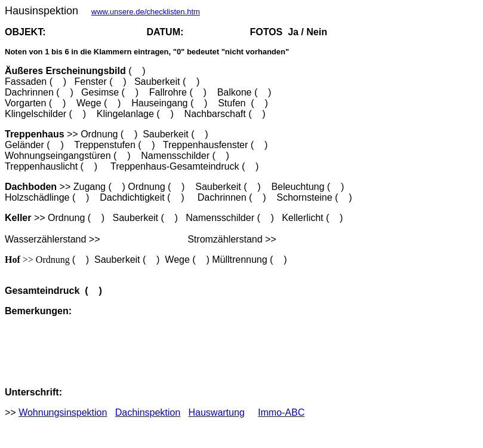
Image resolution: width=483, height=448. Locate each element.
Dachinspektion (148, 412)
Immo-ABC (281, 412)
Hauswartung (216, 412)
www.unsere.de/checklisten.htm (146, 12)
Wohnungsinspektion (63, 412)
